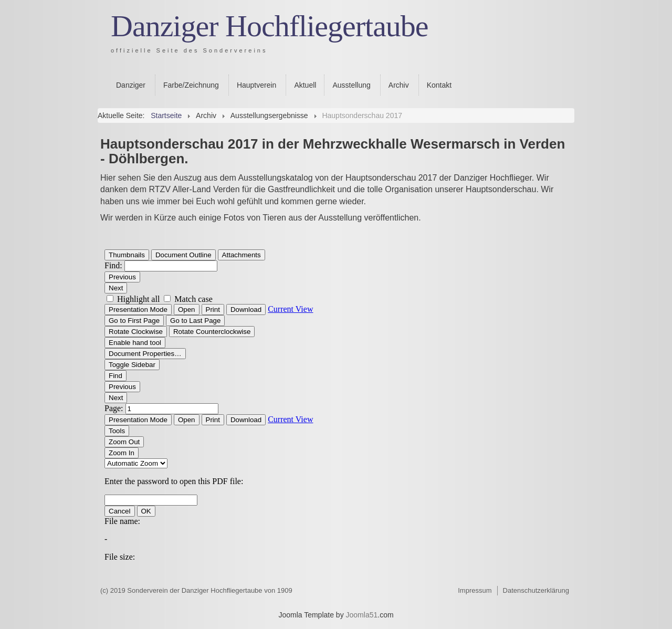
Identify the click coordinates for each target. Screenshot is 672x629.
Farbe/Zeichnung (191, 85)
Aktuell (305, 85)
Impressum (475, 590)
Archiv (399, 85)
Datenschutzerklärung (536, 590)
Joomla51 (362, 615)
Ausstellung (351, 85)
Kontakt (439, 85)
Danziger (131, 85)
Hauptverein (257, 85)
